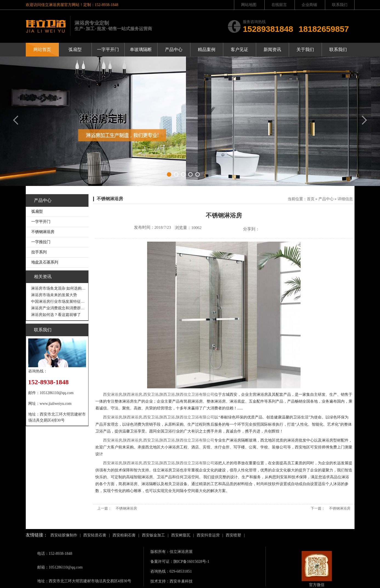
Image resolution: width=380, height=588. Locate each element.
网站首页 (42, 50)
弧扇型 (75, 50)
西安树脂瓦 (181, 535)
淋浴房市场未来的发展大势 (54, 295)
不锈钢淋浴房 (43, 232)
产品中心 (174, 50)
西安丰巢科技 (181, 581)
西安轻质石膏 (95, 535)
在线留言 (279, 5)
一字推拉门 (41, 242)
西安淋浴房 (113, 395)
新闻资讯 (272, 50)
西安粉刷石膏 (124, 535)
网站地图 (249, 5)
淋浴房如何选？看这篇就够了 (56, 315)
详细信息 (345, 199)
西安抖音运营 (208, 535)
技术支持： (160, 581)
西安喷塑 (233, 535)
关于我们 (305, 50)
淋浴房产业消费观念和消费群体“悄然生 (58, 308)
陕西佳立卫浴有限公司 (195, 395)
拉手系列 (39, 252)
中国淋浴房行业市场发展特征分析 (58, 302)
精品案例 (207, 50)
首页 (311, 199)
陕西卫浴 (167, 395)
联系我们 (340, 5)
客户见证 (239, 50)
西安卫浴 (151, 395)
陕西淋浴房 (133, 395)
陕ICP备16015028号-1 (191, 562)
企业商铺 (309, 5)
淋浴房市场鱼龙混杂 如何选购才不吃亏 (58, 288)
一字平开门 (108, 50)
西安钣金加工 (153, 535)
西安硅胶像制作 (64, 535)
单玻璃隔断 (141, 50)
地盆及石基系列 (45, 262)
